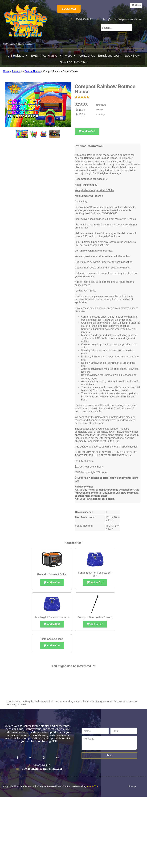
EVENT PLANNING (46, 56)
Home (6, 71)
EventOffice (92, 786)
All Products (17, 56)
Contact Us (87, 56)
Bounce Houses (33, 71)
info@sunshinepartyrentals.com (123, 19)
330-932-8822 (84, 19)
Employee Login (110, 56)
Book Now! (133, 56)
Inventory (17, 71)
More (70, 56)
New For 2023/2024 (73, 62)
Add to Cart (87, 131)
